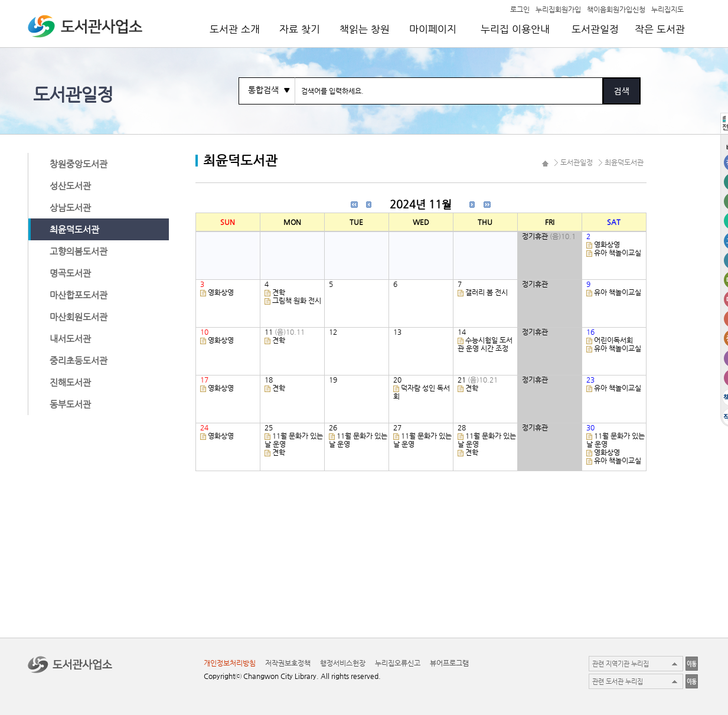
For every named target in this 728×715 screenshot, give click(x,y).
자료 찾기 (300, 29)
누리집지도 (667, 9)
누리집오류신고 (398, 663)
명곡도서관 (70, 273)
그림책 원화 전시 (297, 301)
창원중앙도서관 (79, 164)
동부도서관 (70, 404)
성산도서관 (70, 186)
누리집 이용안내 (515, 29)
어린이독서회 (613, 340)
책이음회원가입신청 (616, 9)
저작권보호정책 (288, 663)
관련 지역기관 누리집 (621, 664)
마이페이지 (433, 29)
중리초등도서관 (79, 360)
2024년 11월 (421, 204)
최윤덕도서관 (74, 229)
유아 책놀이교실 (618, 253)
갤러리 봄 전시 (487, 292)
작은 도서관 (660, 29)
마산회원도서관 (79, 317)
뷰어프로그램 (449, 663)
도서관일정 (595, 29)
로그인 (520, 9)
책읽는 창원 (365, 29)
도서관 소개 (235, 29)
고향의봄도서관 (79, 251)
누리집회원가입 (558, 9)
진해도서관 (70, 382)
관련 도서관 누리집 (618, 682)
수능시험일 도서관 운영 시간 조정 (485, 344)
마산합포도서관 (79, 295)
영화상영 (607, 244)
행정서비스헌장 (343, 663)
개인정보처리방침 (230, 663)
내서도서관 (70, 339)
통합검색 (263, 90)
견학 (279, 292)
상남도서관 (70, 208)
